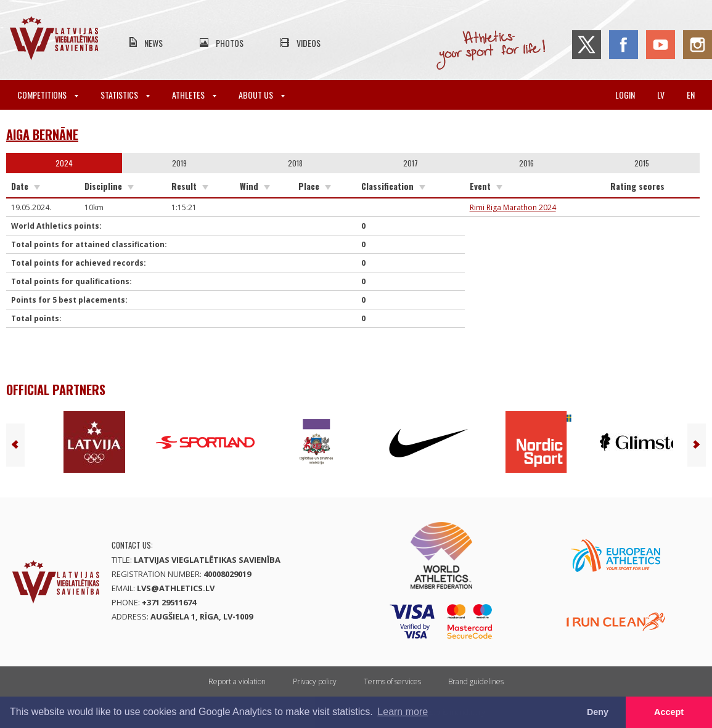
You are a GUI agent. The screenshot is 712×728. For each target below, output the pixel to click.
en (691, 95)
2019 (179, 163)
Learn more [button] (403, 712)
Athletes (194, 95)
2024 (64, 163)
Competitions (48, 95)
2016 (526, 163)
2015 (642, 163)
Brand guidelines (476, 681)
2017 (411, 163)
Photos (230, 43)
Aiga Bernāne (42, 134)
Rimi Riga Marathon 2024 (513, 207)
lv (661, 95)
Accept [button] (669, 712)
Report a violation (237, 681)
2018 (295, 163)
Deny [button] (598, 712)
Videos (309, 43)
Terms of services (392, 681)
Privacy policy (315, 681)
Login (625, 95)
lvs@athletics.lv (176, 588)
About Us (262, 95)
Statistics (125, 95)
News (153, 43)
